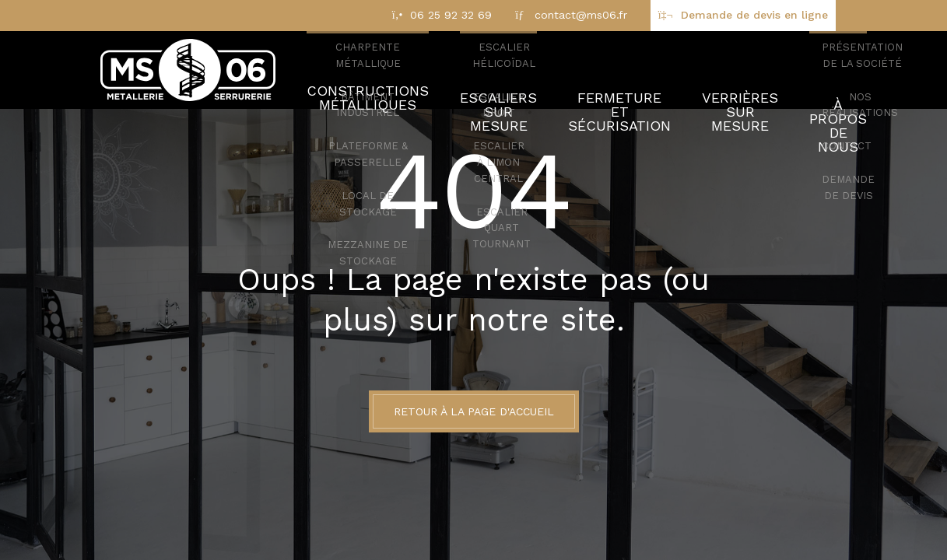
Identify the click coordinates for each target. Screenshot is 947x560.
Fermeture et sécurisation (596, 70)
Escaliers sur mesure (478, 70)
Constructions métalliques (357, 70)
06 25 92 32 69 (451, 15)
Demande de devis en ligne (754, 15)
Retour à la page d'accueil (474, 411)
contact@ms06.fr (581, 15)
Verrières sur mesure (716, 70)
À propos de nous (816, 70)
